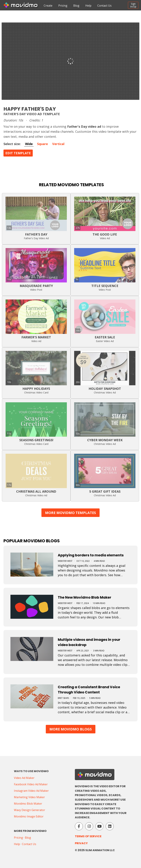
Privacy (81, 843)
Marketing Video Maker (29, 797)
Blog (76, 6)
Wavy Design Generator (30, 810)
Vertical (58, 144)
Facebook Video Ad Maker (31, 784)
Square (42, 144)
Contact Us (104, 6)
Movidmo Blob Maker (28, 804)
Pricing (63, 6)
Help (88, 6)
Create (48, 6)
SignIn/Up (133, 5)
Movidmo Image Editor (29, 816)
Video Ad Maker (24, 778)
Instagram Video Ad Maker (31, 791)
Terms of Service (88, 836)
